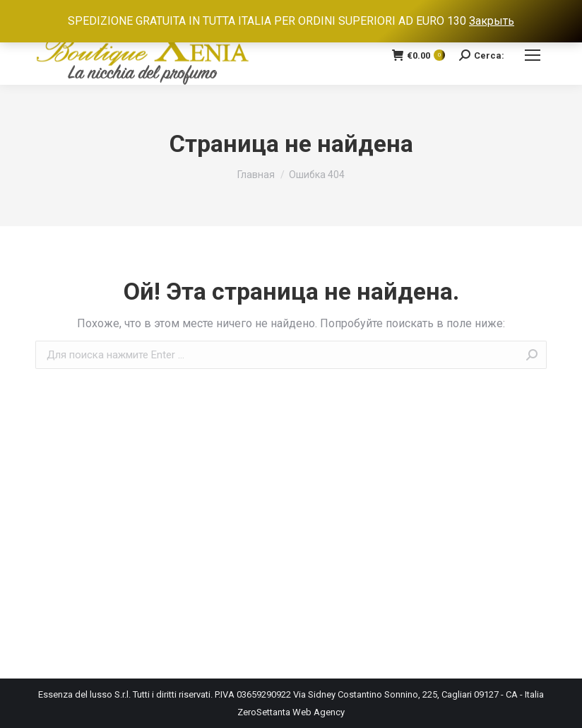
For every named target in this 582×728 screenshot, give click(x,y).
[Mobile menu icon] (533, 55)
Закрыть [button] (492, 21)
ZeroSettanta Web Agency (291, 712)
